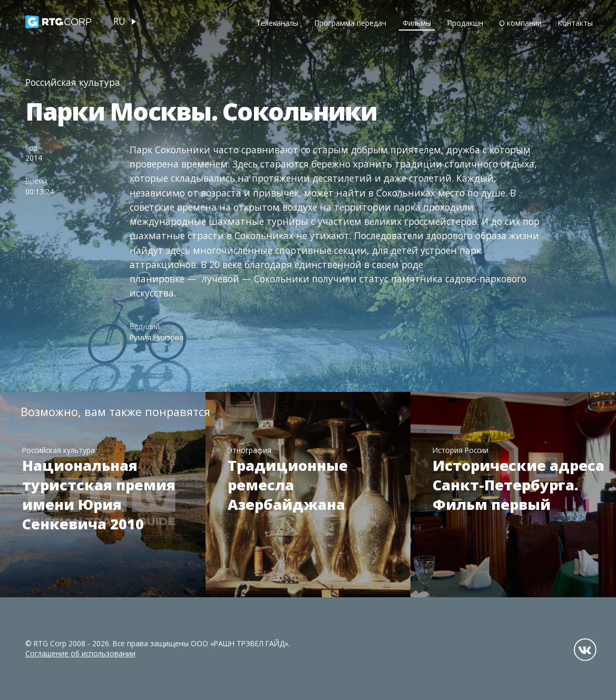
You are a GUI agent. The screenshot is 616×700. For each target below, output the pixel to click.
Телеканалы (277, 23)
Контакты (575, 23)
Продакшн (465, 23)
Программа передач (350, 23)
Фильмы (417, 23)
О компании (520, 23)
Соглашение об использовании (80, 653)
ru (119, 21)
